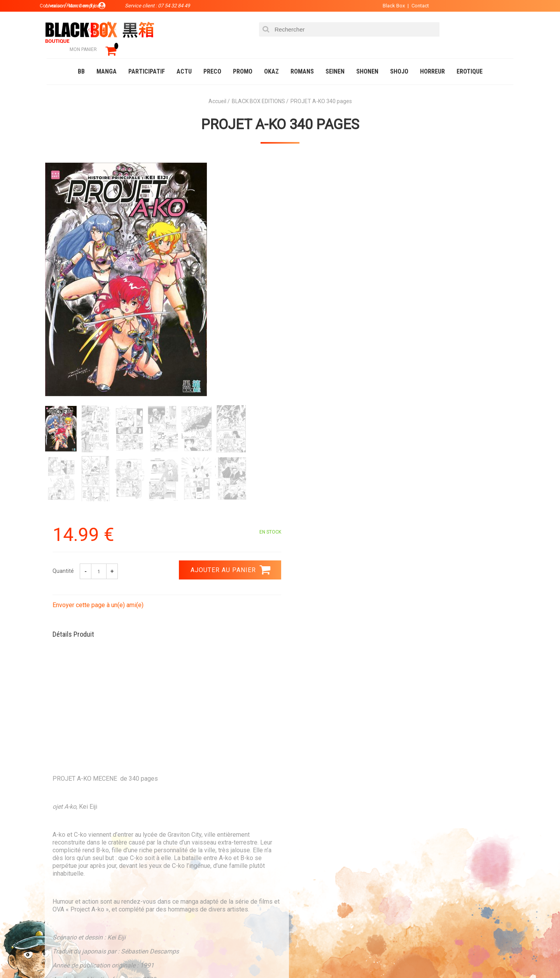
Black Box (389, 6)
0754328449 (311, 783)
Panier (292, 855)
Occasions (220, 956)
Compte (294, 868)
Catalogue (62, 956)
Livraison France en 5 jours (448, 787)
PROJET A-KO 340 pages (280, 113)
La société (209, 855)
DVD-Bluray (103, 956)
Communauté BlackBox (162, 956)
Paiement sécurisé (208, 783)
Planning (207, 893)
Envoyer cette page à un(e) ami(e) (333, 248)
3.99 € (68, 790)
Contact (415, 6)
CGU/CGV (295, 893)
